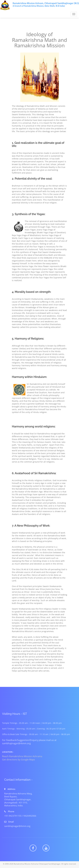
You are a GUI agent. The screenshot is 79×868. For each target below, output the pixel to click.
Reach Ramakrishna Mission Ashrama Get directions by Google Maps (22, 758)
